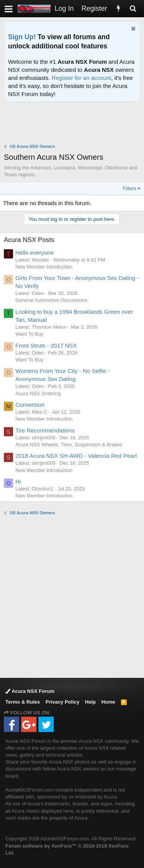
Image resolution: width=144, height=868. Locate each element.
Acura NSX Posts (29, 240)
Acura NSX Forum (30, 691)
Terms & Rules (23, 702)
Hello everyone (35, 253)
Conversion (30, 405)
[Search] (133, 9)
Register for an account (81, 78)
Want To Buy (29, 334)
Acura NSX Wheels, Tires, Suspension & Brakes (69, 445)
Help (90, 702)
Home (108, 702)
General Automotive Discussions (51, 300)
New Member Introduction (44, 267)
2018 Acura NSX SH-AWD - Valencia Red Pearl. (77, 456)
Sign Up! (22, 37)
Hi (18, 481)
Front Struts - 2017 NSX (46, 345)
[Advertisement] (74, 124)
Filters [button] (130, 188)
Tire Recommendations (45, 430)
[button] (9, 9)
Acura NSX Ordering (38, 393)
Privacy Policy (63, 702)
